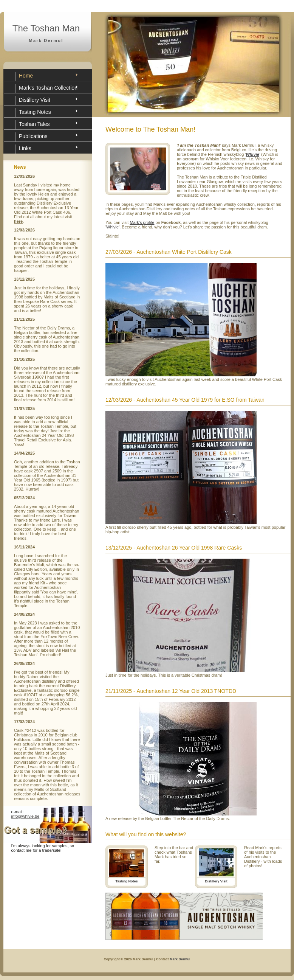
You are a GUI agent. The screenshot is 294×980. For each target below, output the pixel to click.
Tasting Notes (35, 112)
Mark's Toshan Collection (48, 88)
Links (25, 148)
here (18, 221)
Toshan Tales (34, 124)
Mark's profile (142, 222)
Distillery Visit (35, 100)
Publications (33, 136)
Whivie (112, 227)
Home (26, 76)
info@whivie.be (26, 816)
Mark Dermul (180, 959)
